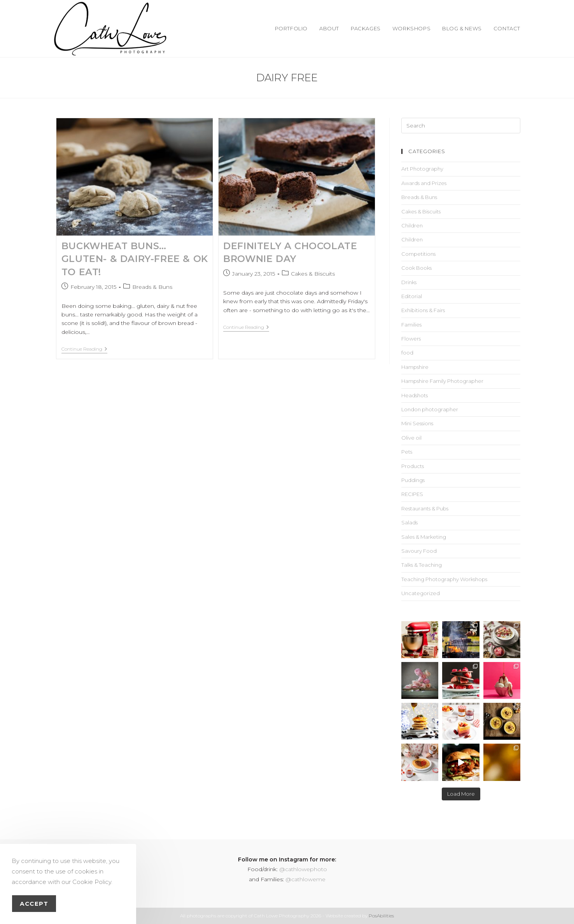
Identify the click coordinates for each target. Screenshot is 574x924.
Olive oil (411, 438)
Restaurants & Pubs (425, 508)
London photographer (430, 409)
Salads (409, 522)
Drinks (409, 282)
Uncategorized (421, 593)
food (407, 353)
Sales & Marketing (424, 537)
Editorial (412, 296)
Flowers (411, 339)
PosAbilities (381, 916)
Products (413, 466)
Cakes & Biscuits (313, 274)
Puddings (413, 480)
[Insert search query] (461, 126)
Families (411, 325)
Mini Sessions (417, 423)
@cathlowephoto (303, 869)
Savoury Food (419, 551)
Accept (34, 904)
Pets (407, 452)
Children (412, 225)
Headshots (415, 395)
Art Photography (422, 169)
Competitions (418, 254)
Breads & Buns (152, 287)
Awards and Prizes (424, 183)
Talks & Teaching (422, 565)
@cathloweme (305, 879)
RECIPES (412, 494)
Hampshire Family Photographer (442, 381)
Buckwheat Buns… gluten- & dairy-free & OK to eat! (135, 259)
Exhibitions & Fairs (423, 310)
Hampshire (415, 367)
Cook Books (416, 268)
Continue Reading (84, 349)
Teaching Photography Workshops (444, 579)
